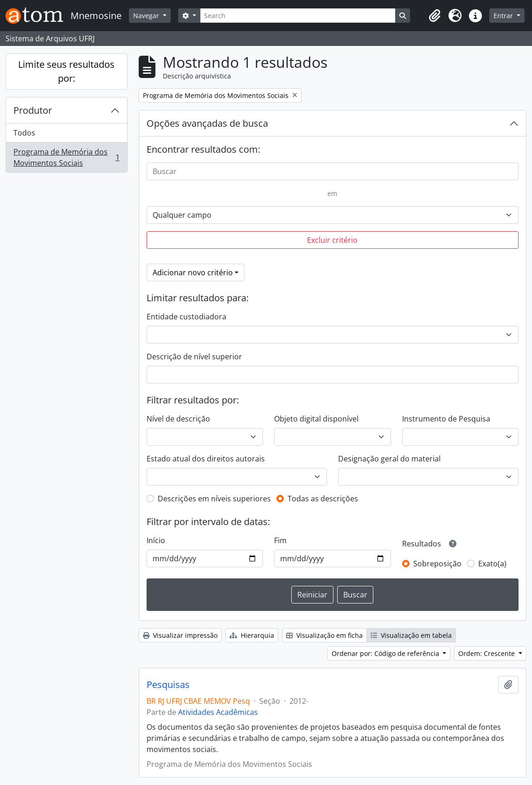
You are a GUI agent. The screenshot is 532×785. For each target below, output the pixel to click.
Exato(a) (492, 564)
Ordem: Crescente (487, 653)
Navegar (147, 16)
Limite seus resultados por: (66, 71)
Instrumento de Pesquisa (446, 419)
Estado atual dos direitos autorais (206, 459)
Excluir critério (332, 240)
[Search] (298, 16)
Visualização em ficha (324, 635)
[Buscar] (333, 171)
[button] (435, 16)
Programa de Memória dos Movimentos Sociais (66, 157)
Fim (280, 540)
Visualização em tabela (411, 635)
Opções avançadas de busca (207, 123)
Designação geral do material (389, 459)
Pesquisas (168, 685)
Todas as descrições (323, 499)
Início (156, 540)
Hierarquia (252, 635)
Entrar (504, 16)
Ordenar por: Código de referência (386, 653)
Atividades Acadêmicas (218, 712)
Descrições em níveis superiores (214, 499)
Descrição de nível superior (194, 357)
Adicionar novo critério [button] (193, 272)
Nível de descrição (178, 419)
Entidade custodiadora (186, 317)
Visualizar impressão (180, 635)
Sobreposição (437, 564)
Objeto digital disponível (316, 419)
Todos (24, 133)
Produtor (33, 110)
